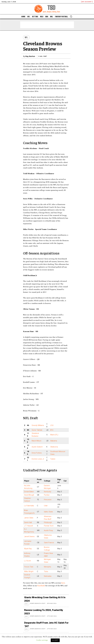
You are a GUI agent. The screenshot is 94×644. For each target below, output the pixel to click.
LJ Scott (27, 561)
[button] (71, 16)
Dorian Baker (29, 492)
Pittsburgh (48, 522)
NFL (26, 37)
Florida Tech (49, 526)
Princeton (48, 500)
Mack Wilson (36, 441)
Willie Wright (29, 571)
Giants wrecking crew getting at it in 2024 (43, 597)
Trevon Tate (29, 567)
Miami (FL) (54, 435)
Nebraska (48, 576)
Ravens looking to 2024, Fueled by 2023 (42, 606)
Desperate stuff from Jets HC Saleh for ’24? (44, 615)
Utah (46, 506)
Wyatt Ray (28, 549)
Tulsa (46, 571)
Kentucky (48, 492)
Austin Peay (48, 530)
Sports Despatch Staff (38, 599)
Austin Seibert (37, 447)
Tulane (53, 459)
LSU (52, 425)
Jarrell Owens (29, 536)
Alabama (54, 441)
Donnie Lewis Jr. (38, 459)
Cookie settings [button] (42, 640)
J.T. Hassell (28, 526)
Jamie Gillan (29, 518)
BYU (52, 430)
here (63, 583)
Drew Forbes (37, 453)
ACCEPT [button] (55, 640)
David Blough (29, 495)
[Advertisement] (47, 25)
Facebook (41, 586)
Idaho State (48, 512)
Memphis (48, 567)
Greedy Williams (38, 425)
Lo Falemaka (29, 506)
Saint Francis (49, 543)
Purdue (47, 495)
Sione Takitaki (37, 430)
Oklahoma (54, 447)
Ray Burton (30, 56)
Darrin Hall (28, 522)
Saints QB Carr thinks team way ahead (41, 623)
